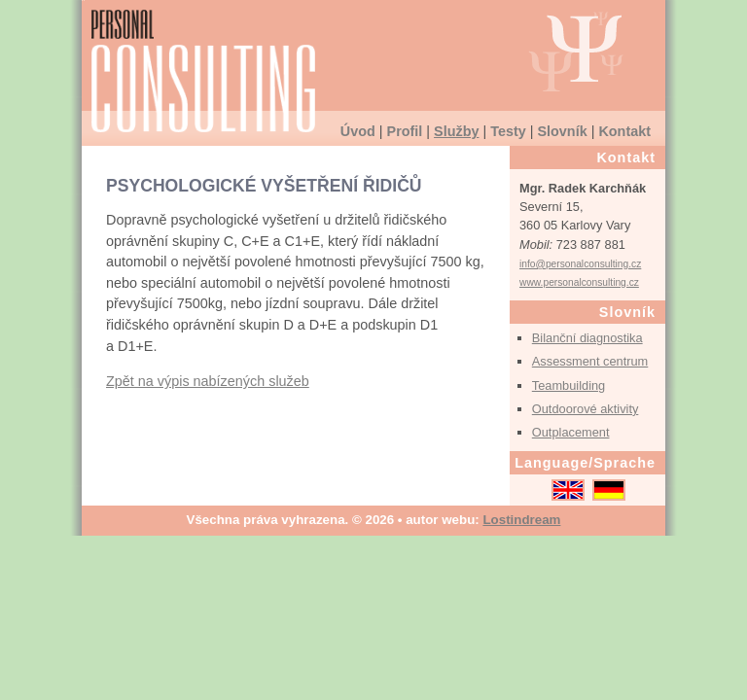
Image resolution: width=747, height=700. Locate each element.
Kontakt (624, 131)
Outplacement (571, 432)
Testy (508, 131)
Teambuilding (569, 385)
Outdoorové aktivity (586, 409)
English (568, 490)
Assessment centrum (590, 361)
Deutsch (609, 490)
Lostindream (521, 520)
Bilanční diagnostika (587, 338)
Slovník (562, 131)
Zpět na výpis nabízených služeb (208, 381)
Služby (456, 131)
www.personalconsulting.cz (579, 282)
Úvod (358, 131)
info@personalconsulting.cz (580, 264)
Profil (405, 131)
